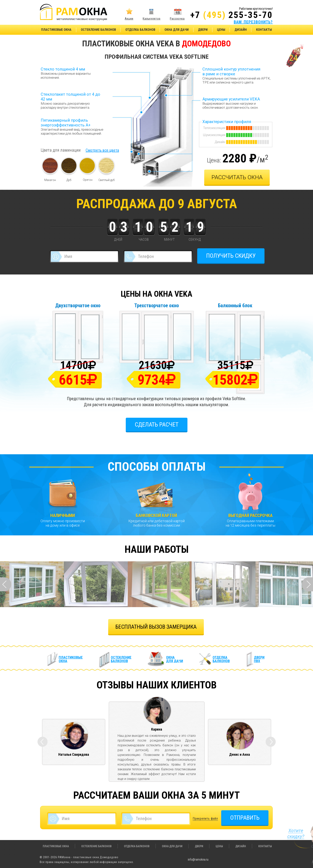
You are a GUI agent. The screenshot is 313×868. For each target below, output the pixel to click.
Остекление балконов (98, 30)
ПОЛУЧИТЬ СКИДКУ (231, 256)
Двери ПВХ (259, 659)
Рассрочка (177, 18)
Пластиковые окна (56, 30)
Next (307, 584)
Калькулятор (152, 18)
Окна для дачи (177, 30)
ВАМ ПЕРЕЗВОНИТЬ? (253, 22)
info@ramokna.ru (198, 860)
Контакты (264, 30)
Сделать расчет (157, 424)
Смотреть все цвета (102, 150)
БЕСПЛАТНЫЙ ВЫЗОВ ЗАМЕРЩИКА (156, 627)
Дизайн (241, 30)
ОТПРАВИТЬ (245, 818)
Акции (129, 18)
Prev (6, 584)
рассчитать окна (237, 177)
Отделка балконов (140, 30)
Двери (203, 30)
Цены (221, 30)
